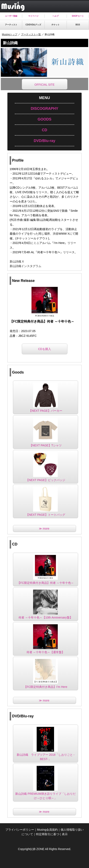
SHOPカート (78, 16)
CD (44, 130)
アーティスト (11, 25)
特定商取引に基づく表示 (52, 834)
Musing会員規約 (47, 830)
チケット (55, 25)
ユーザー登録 (11, 16)
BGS (78, 25)
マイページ (33, 16)
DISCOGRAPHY (44, 109)
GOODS (44, 119)
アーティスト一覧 (31, 34)
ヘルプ (55, 16)
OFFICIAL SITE (45, 85)
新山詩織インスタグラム (25, 266)
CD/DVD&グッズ (33, 25)
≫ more (44, 529)
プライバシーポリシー (20, 830)
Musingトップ (10, 34)
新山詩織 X (17, 261)
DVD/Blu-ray (44, 141)
